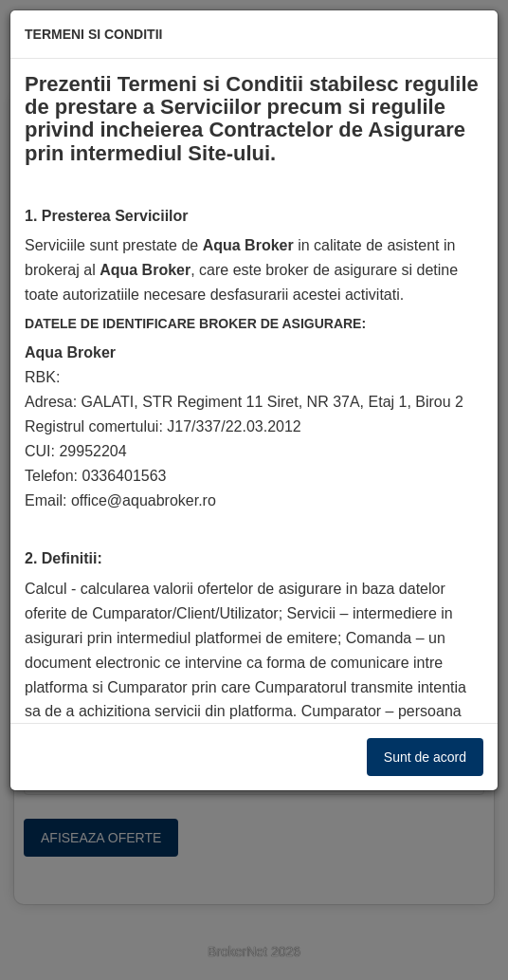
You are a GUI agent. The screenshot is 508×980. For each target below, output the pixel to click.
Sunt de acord (425, 757)
